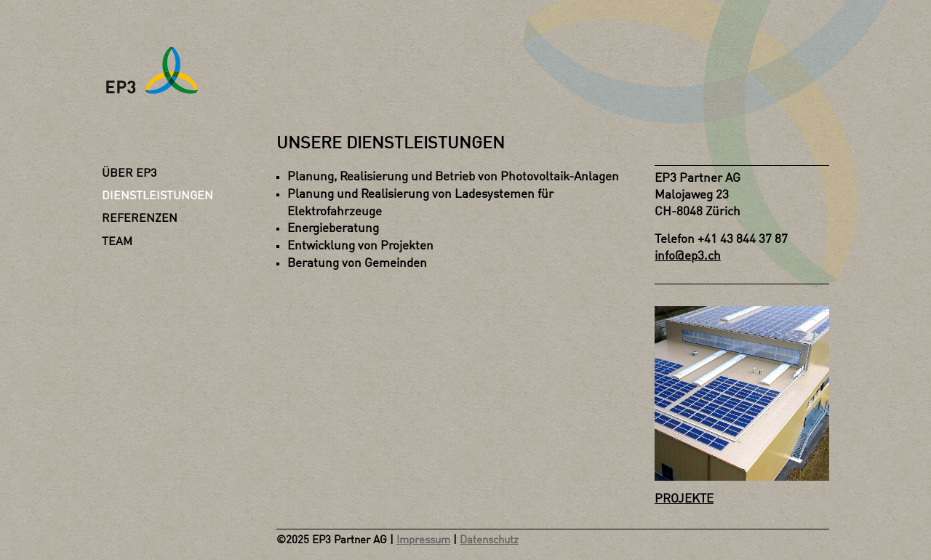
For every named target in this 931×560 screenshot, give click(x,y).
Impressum (423, 541)
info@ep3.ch (688, 256)
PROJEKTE (684, 499)
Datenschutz (489, 541)
